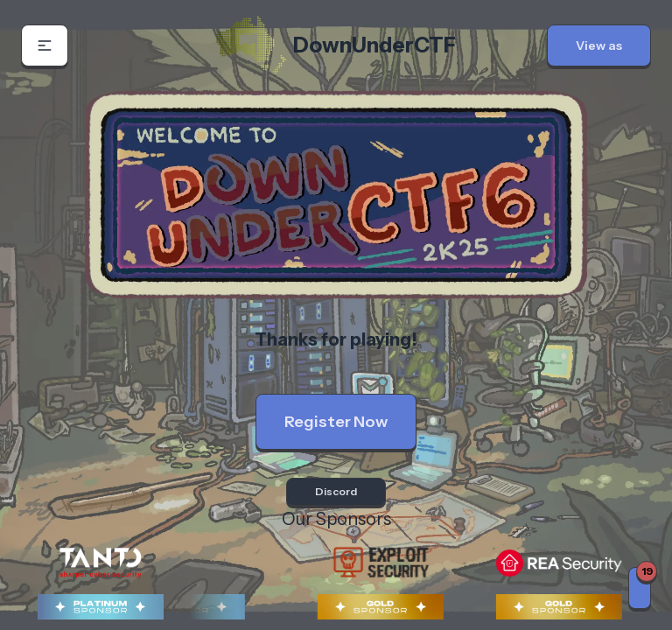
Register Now (336, 422)
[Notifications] (640, 588)
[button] (45, 45)
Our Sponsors (336, 519)
